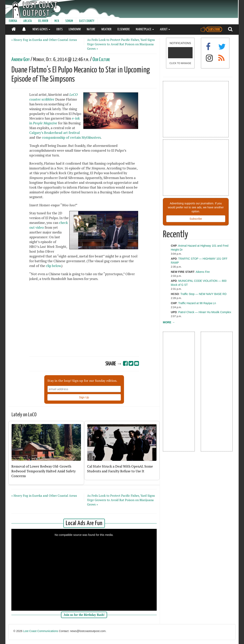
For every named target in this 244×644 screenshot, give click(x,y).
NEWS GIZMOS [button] (41, 29)
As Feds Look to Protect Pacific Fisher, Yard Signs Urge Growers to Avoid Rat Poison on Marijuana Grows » (121, 44)
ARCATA (28, 21)
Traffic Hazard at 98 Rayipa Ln (197, 303)
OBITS (59, 29)
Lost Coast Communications (41, 631)
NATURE (91, 29)
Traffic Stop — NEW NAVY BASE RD (203, 294)
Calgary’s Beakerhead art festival (55, 133)
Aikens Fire (203, 272)
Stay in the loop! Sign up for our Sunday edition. (82, 381)
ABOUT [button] (165, 29)
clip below (53, 266)
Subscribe (196, 219)
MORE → (169, 322)
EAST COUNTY (87, 21)
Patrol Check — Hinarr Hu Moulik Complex (205, 312)
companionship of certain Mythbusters (71, 138)
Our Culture (101, 60)
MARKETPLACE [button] (145, 29)
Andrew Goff (21, 60)
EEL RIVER (43, 21)
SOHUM (69, 21)
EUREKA (13, 21)
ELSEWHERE (124, 29)
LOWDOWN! (75, 29)
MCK (57, 21)
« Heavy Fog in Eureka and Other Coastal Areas (44, 40)
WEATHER (106, 29)
